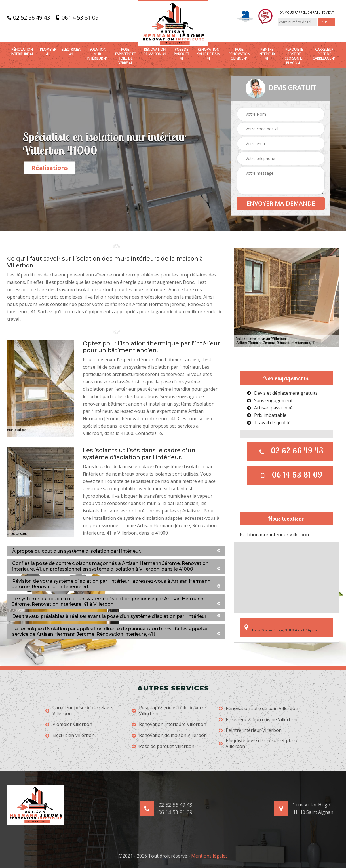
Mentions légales (209, 856)
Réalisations (50, 168)
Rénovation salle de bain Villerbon (258, 708)
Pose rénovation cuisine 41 (239, 54)
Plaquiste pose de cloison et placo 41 (294, 56)
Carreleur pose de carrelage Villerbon (79, 711)
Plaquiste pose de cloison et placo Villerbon (258, 744)
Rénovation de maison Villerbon (169, 735)
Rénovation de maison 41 (155, 52)
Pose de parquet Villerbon (163, 746)
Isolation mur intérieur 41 (97, 54)
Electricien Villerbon (70, 735)
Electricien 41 (71, 52)
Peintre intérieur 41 (267, 54)
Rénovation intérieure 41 (22, 52)
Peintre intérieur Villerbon (250, 730)
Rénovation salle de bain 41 (209, 54)
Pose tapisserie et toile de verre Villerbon (169, 711)
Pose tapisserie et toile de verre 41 (125, 56)
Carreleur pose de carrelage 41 (324, 54)
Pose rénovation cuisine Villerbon (258, 720)
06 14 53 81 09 (77, 18)
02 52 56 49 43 (29, 18)
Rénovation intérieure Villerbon (169, 724)
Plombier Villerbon (69, 724)
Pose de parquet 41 (182, 54)
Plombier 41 (48, 52)
